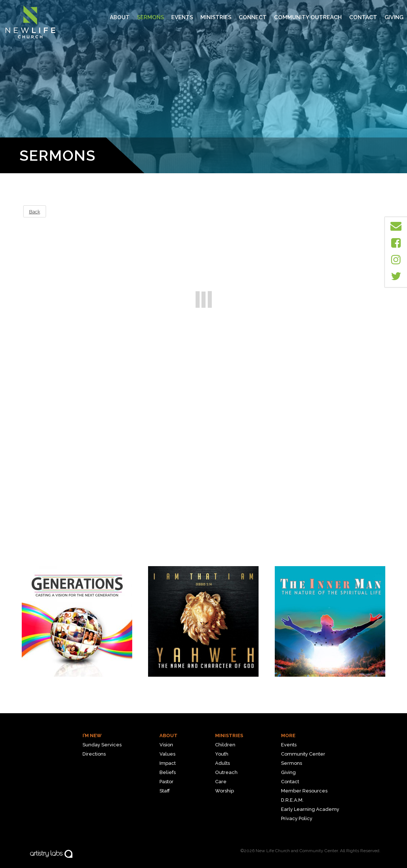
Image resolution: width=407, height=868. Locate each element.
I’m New (92, 735)
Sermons (150, 17)
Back (35, 212)
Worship (224, 791)
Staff (165, 791)
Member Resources (304, 791)
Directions (94, 754)
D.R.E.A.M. (292, 800)
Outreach (226, 772)
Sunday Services (102, 745)
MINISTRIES (216, 17)
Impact (168, 763)
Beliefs (168, 772)
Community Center (303, 754)
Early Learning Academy (310, 809)
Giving (394, 17)
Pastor (166, 782)
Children (225, 745)
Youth (222, 754)
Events (182, 17)
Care (221, 782)
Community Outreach (308, 17)
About (120, 17)
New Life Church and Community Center (297, 851)
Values (167, 754)
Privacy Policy (297, 818)
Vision (166, 745)
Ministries (229, 735)
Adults (222, 763)
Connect (253, 17)
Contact (363, 17)
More (288, 735)
